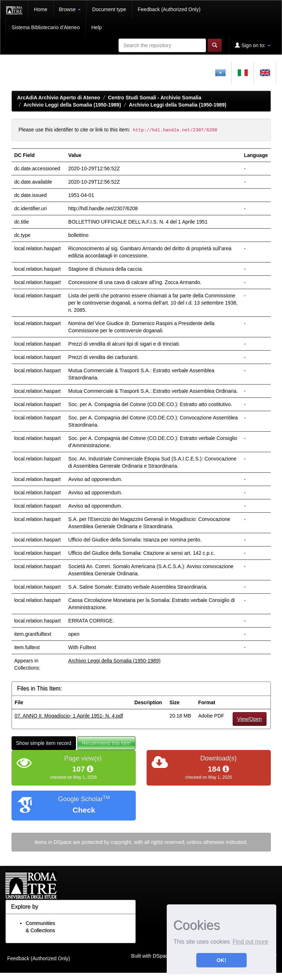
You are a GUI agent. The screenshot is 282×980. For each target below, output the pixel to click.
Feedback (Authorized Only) (169, 9)
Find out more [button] (250, 942)
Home (41, 9)
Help (96, 27)
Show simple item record (44, 743)
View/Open (250, 719)
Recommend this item (106, 743)
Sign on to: (253, 45)
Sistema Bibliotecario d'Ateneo (46, 27)
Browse (70, 9)
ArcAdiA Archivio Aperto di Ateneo (59, 98)
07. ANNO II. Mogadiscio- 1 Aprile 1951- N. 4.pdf (69, 716)
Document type (109, 9)
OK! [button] (221, 960)
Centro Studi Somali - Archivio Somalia (155, 98)
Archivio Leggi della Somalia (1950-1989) (72, 105)
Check (84, 810)
